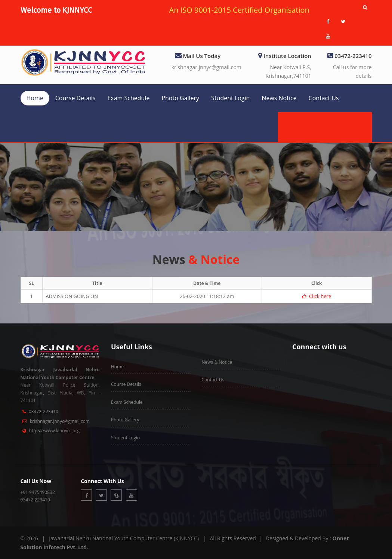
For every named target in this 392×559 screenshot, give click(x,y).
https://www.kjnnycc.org (54, 431)
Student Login (230, 98)
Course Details (75, 98)
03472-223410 (44, 411)
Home (35, 98)
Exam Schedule (128, 98)
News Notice (279, 98)
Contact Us (324, 98)
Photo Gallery (180, 98)
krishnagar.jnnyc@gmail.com (206, 67)
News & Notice (217, 362)
